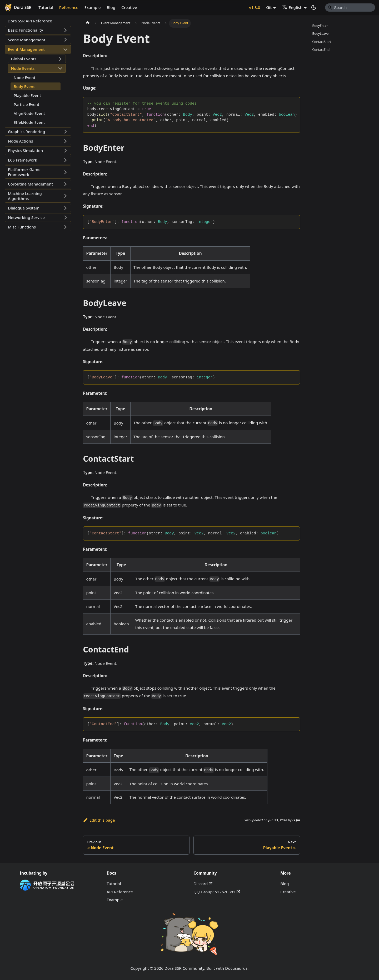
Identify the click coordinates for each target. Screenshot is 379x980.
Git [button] (269, 7)
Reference (69, 7)
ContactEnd (321, 50)
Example (93, 7)
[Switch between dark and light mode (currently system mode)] (314, 7)
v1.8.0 (255, 7)
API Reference (120, 892)
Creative (129, 7)
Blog (111, 7)
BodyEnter (320, 26)
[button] (38, 30)
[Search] (350, 7)
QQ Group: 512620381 (217, 892)
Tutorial (46, 7)
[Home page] (88, 23)
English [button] (292, 7)
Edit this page (99, 820)
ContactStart (321, 42)
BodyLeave (320, 34)
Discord (203, 884)
